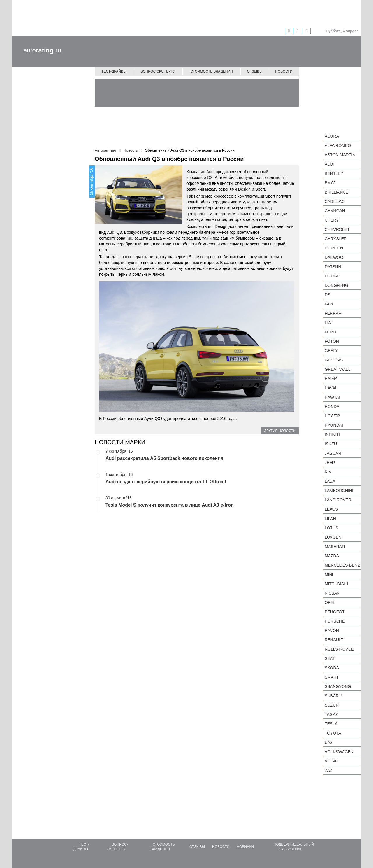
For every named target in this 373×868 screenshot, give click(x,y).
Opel (330, 602)
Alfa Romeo (338, 145)
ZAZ (328, 770)
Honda (332, 407)
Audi (210, 172)
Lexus (331, 509)
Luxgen (333, 537)
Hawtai (332, 397)
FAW (329, 304)
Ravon (332, 630)
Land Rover (338, 500)
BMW (330, 183)
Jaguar (333, 453)
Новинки (245, 847)
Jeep (330, 463)
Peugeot (335, 612)
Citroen (334, 248)
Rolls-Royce (339, 649)
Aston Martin (340, 155)
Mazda (332, 556)
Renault (334, 640)
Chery (332, 220)
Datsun (333, 267)
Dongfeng (336, 285)
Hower (332, 416)
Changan (335, 211)
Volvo (331, 761)
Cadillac (335, 201)
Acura (332, 136)
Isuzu (331, 444)
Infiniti (332, 435)
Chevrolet (337, 229)
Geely (331, 351)
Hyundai (334, 425)
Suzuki (332, 705)
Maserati (335, 547)
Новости (284, 71)
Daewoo (334, 257)
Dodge (332, 276)
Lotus (331, 528)
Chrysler (336, 239)
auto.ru (42, 50)
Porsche (335, 621)
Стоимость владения (211, 71)
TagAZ (331, 714)
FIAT (329, 323)
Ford (330, 332)
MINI (329, 574)
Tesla (331, 724)
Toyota (333, 733)
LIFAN (330, 519)
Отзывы (255, 71)
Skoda (332, 668)
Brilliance (337, 192)
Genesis (334, 360)
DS (327, 295)
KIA (328, 472)
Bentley (334, 173)
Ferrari (334, 313)
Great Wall (337, 369)
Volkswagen (339, 752)
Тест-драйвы (114, 71)
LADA (330, 481)
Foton (332, 341)
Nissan (332, 593)
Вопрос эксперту (158, 71)
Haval (331, 388)
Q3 (210, 178)
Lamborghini (339, 491)
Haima (331, 379)
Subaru (333, 696)
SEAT (330, 658)
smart (332, 677)
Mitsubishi (336, 584)
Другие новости (280, 431)
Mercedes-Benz (342, 565)
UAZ (329, 742)
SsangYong (338, 686)
